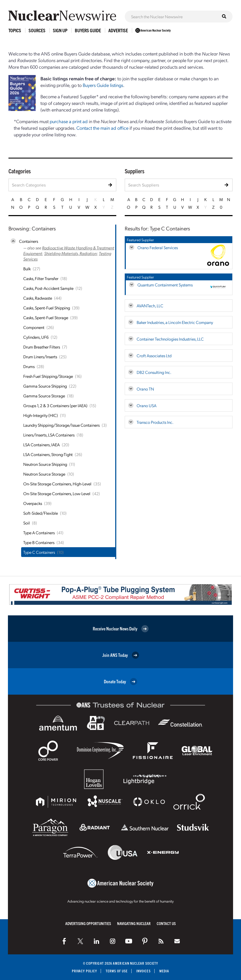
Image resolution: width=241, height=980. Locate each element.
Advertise (118, 30)
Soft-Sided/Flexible (41, 513)
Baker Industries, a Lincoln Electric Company (175, 322)
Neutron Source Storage (44, 474)
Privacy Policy (84, 971)
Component (34, 327)
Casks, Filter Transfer (41, 278)
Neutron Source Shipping (45, 464)
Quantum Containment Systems (165, 285)
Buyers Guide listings (103, 85)
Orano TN (145, 389)
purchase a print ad (69, 121)
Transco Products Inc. (155, 422)
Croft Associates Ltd (154, 356)
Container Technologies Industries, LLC (170, 339)
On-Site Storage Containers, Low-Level (57, 493)
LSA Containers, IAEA (41, 445)
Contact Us (166, 923)
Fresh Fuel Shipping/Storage (48, 376)
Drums (29, 366)
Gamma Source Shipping (45, 386)
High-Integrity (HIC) (41, 415)
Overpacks (33, 503)
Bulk (27, 269)
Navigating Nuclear (134, 923)
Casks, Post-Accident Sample (48, 288)
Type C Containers (39, 552)
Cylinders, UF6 (36, 337)
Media (164, 971)
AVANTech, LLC (150, 306)
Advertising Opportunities (88, 923)
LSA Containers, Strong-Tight (48, 454)
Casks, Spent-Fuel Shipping (47, 308)
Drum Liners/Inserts (40, 357)
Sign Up (60, 30)
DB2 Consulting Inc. (154, 372)
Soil (27, 523)
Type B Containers (39, 542)
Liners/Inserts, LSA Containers (49, 435)
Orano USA (147, 405)
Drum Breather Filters (42, 347)
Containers (29, 241)
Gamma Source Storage (44, 396)
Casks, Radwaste (38, 298)
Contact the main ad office (102, 128)
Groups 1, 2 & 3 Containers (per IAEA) (55, 405)
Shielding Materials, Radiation (70, 253)
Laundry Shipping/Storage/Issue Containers (61, 425)
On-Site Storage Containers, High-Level (57, 484)
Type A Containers (39, 533)
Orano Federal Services (158, 247)
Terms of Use (117, 971)
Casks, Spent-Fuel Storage (46, 317)
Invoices (143, 971)
